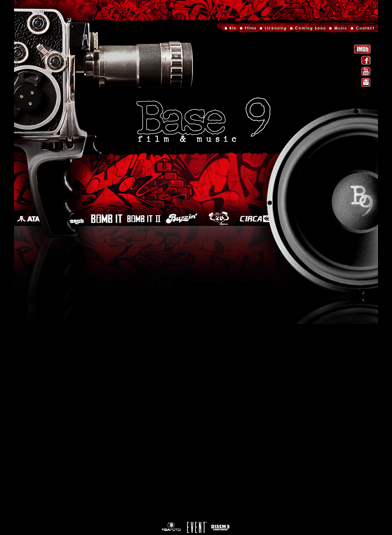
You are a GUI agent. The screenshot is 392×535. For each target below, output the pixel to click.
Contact (362, 29)
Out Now (307, 29)
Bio (231, 29)
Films (248, 29)
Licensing (273, 29)
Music (338, 29)
